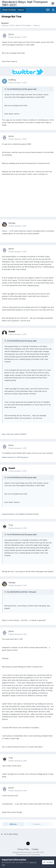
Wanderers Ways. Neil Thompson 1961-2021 (25, 3)
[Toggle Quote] (6, 89)
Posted (17, 37)
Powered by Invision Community (28, 855)
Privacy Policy (23, 849)
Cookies (35, 849)
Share (13, 824)
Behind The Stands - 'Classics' (28, 25)
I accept (48, 862)
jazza (6, 23)
